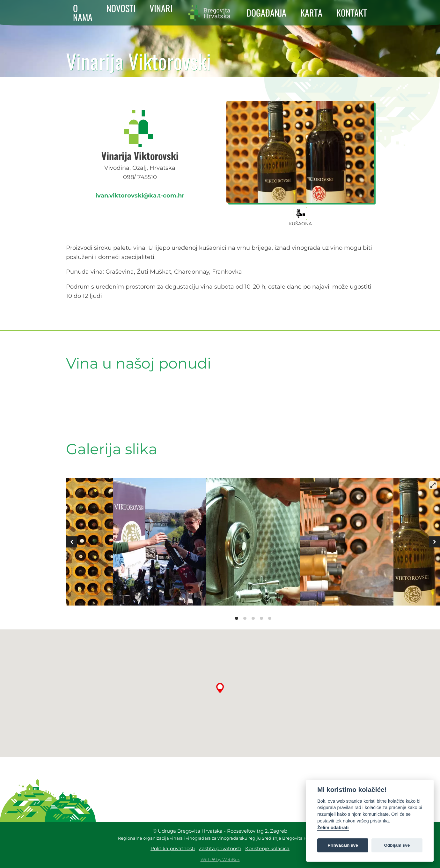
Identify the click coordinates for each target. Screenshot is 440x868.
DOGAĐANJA (266, 13)
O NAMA (83, 13)
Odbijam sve (397, 845)
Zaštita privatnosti (220, 848)
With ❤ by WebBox (220, 859)
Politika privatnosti (173, 848)
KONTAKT (352, 13)
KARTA (311, 13)
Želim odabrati (333, 828)
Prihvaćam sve (343, 845)
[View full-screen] (433, 485)
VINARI (161, 8)
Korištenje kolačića (267, 848)
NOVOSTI (121, 8)
